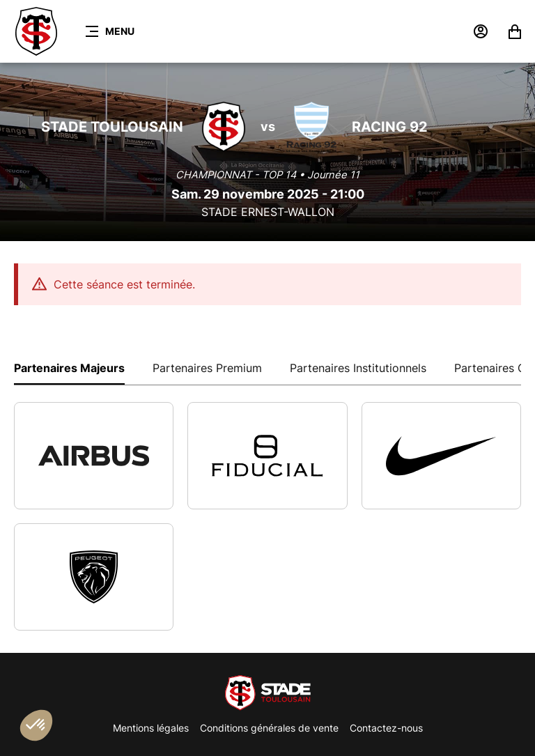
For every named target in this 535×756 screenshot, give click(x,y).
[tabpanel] (267, 516)
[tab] (69, 367)
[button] (36, 725)
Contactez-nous (386, 728)
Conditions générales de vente (269, 728)
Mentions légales (151, 728)
